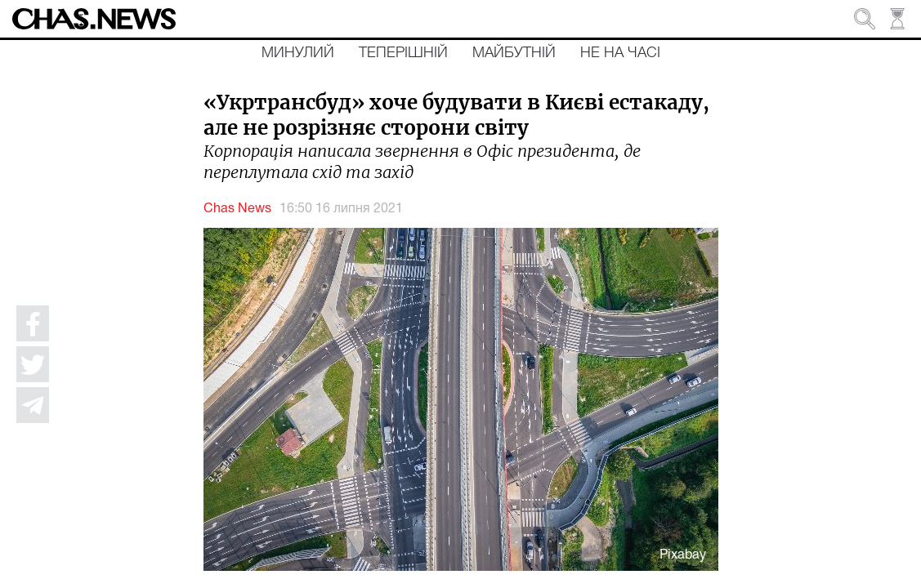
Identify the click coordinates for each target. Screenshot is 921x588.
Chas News (237, 209)
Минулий (298, 53)
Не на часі (620, 53)
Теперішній (403, 53)
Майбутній (514, 53)
